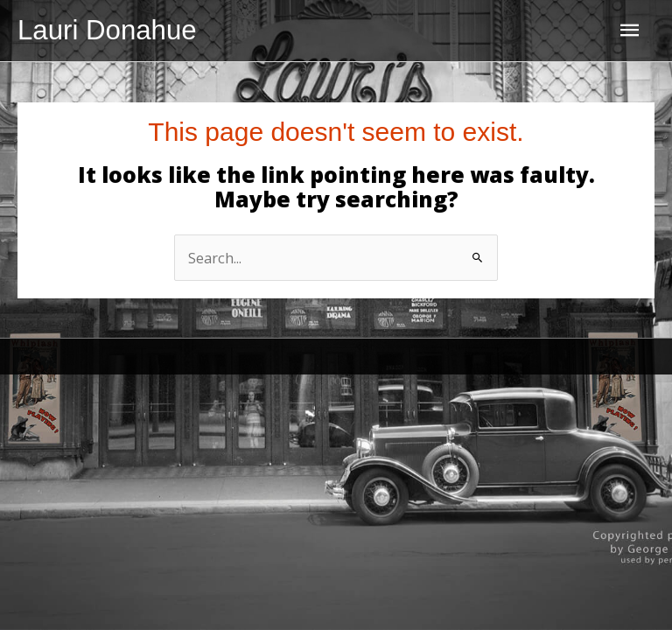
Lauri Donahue (107, 30)
